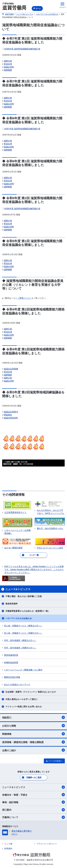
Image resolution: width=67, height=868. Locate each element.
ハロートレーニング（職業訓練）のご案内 (23, 670)
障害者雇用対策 (11, 655)
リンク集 (8, 844)
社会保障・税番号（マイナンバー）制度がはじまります (31, 692)
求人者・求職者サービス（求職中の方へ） (23, 633)
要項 (16, 412)
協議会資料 (9, 67)
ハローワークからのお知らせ (19, 618)
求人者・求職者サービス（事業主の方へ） (23, 626)
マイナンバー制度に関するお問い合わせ (24, 707)
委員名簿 (8, 64)
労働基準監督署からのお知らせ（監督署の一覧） (28, 611)
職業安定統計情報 (12, 677)
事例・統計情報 (33, 802)
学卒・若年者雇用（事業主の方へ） (20, 640)
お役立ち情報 (33, 726)
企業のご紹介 (33, 750)
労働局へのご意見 (34, 777)
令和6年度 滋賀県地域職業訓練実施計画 (22, 209)
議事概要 (8, 70)
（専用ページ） (24, 298)
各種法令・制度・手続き (33, 795)
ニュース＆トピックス (33, 787)
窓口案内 (33, 810)
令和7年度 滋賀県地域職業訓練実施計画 (22, 129)
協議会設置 (9, 412)
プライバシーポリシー (47, 844)
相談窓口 (33, 717)
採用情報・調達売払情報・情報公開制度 (33, 742)
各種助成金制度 (11, 662)
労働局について (33, 817)
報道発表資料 (12, 604)
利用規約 (8, 849)
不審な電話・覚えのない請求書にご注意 (24, 596)
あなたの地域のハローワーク (17, 685)
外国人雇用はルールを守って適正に (22, 699)
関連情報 (33, 734)
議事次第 (8, 61)
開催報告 (8, 415)
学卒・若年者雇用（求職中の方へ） (20, 648)
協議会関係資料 (11, 418)
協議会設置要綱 (11, 369)
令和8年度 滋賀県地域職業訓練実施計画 (22, 49)
